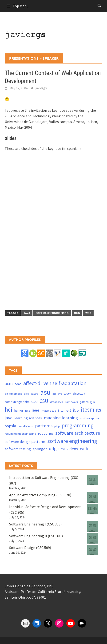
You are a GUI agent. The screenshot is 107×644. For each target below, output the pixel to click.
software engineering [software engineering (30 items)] (72, 441)
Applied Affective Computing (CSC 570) (40, 495)
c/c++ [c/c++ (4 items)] (67, 394)
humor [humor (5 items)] (19, 410)
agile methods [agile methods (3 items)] (13, 394)
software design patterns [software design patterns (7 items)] (25, 441)
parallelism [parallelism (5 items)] (26, 426)
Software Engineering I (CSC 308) (35, 524)
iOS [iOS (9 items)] (76, 410)
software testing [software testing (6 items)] (18, 449)
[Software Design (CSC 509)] (93, 550)
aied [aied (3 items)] (26, 394)
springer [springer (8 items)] (40, 449)
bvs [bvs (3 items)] (60, 394)
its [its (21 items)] (99, 410)
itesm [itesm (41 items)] (87, 409)
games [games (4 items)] (84, 402)
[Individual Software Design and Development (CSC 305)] (93, 509)
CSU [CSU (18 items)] (44, 401)
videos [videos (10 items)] (72, 449)
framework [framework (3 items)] (71, 402)
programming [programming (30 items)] (78, 425)
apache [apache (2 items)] (35, 394)
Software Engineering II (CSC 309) (36, 536)
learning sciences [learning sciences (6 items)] (28, 418)
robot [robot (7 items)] (43, 433)
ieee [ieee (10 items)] (35, 410)
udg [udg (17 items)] (53, 449)
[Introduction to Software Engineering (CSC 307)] (93, 480)
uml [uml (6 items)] (62, 449)
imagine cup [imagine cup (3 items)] (49, 411)
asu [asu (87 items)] (45, 392)
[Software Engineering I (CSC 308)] (93, 527)
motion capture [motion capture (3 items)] (89, 418)
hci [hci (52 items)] (9, 409)
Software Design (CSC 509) (30, 548)
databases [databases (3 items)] (56, 402)
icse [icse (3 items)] (28, 411)
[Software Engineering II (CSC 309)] (93, 538)
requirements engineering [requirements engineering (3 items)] (20, 434)
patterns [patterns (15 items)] (44, 426)
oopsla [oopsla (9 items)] (10, 426)
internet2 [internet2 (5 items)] (65, 410)
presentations (24, 58)
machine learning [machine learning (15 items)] (61, 418)
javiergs (41, 88)
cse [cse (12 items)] (34, 401)
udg (77, 313)
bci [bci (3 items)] (54, 394)
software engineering (52, 313)
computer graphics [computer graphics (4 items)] (17, 402)
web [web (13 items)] (84, 449)
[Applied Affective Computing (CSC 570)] (93, 497)
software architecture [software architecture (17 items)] (78, 433)
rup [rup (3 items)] (51, 434)
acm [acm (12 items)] (9, 384)
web (88, 313)
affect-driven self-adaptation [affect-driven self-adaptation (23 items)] (55, 383)
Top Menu (21, 6)
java (27, 313)
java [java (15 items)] (9, 418)
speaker (51, 58)
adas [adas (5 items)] (18, 384)
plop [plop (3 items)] (57, 426)
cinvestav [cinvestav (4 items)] (79, 394)
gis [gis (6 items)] (93, 402)
